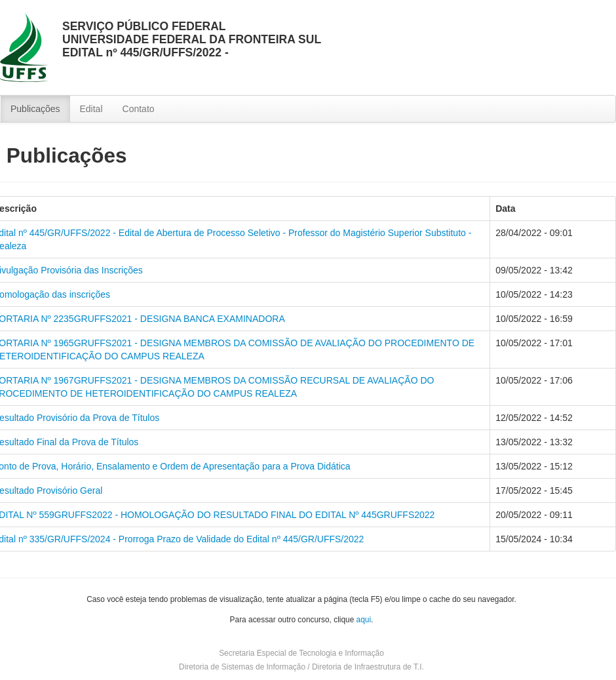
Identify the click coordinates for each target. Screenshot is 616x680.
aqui (364, 620)
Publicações (35, 109)
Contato (139, 109)
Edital (91, 109)
